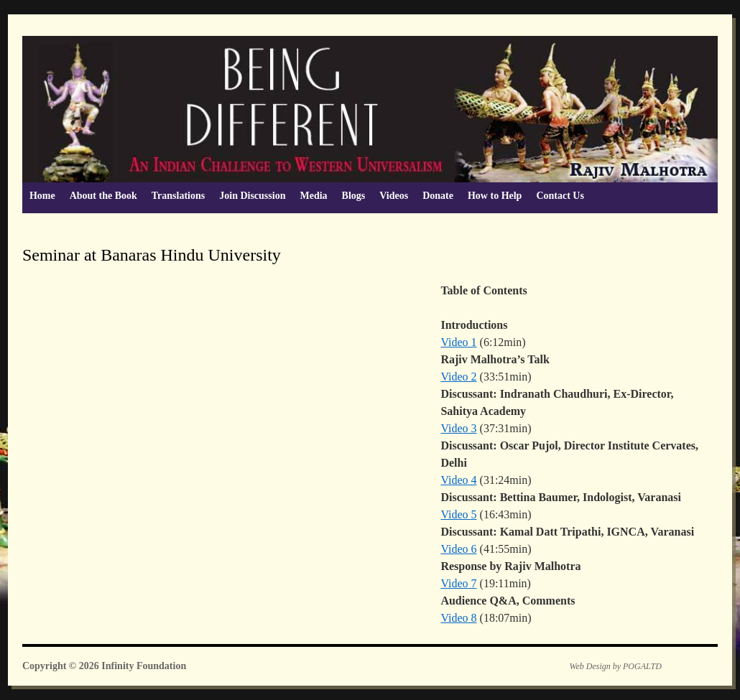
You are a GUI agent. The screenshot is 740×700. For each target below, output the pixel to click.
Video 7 (458, 583)
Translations (178, 196)
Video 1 (458, 342)
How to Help (495, 196)
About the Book (103, 196)
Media (313, 196)
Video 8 (458, 618)
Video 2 (458, 377)
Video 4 (458, 480)
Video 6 (458, 549)
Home (42, 196)
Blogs (354, 196)
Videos (394, 196)
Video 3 (458, 428)
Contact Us (560, 196)
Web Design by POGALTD (616, 666)
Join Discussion (252, 196)
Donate (438, 196)
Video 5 (458, 514)
